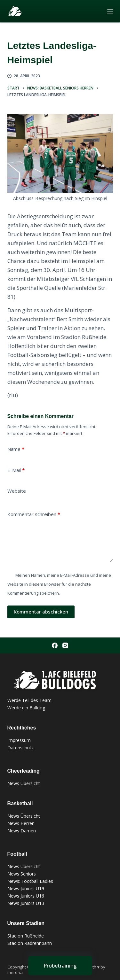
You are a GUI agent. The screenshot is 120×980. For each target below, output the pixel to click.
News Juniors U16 (26, 896)
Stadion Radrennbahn (30, 943)
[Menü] (110, 11)
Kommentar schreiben (34, 514)
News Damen (22, 831)
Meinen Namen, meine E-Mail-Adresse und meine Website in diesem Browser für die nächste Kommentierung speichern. (59, 584)
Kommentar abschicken (41, 612)
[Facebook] (55, 645)
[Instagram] (65, 645)
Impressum (19, 740)
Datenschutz (20, 748)
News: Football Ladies (30, 881)
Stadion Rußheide (26, 936)
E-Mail (16, 470)
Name (16, 449)
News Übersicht (24, 783)
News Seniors (22, 874)
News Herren (21, 823)
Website (17, 491)
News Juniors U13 (26, 903)
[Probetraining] (60, 966)
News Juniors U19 (26, 888)
